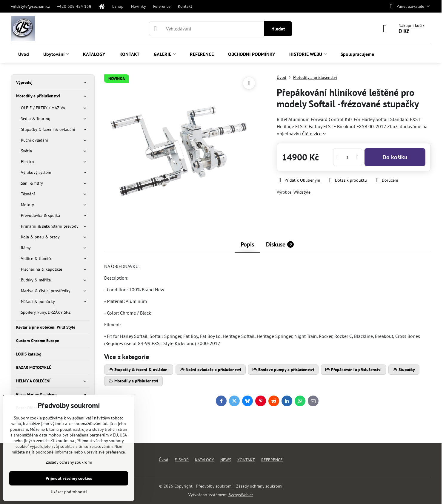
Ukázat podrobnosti (69, 492)
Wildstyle (302, 192)
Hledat (278, 29)
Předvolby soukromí (214, 486)
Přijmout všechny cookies (69, 478)
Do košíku (395, 157)
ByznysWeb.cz (241, 495)
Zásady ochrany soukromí (259, 486)
